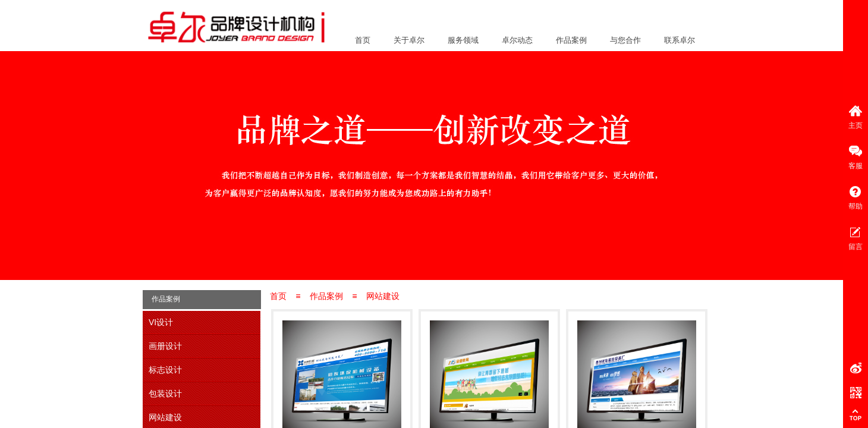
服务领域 (463, 40)
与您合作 (625, 40)
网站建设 (383, 296)
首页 (363, 40)
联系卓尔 (680, 40)
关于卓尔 (409, 40)
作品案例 (571, 40)
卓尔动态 (517, 40)
